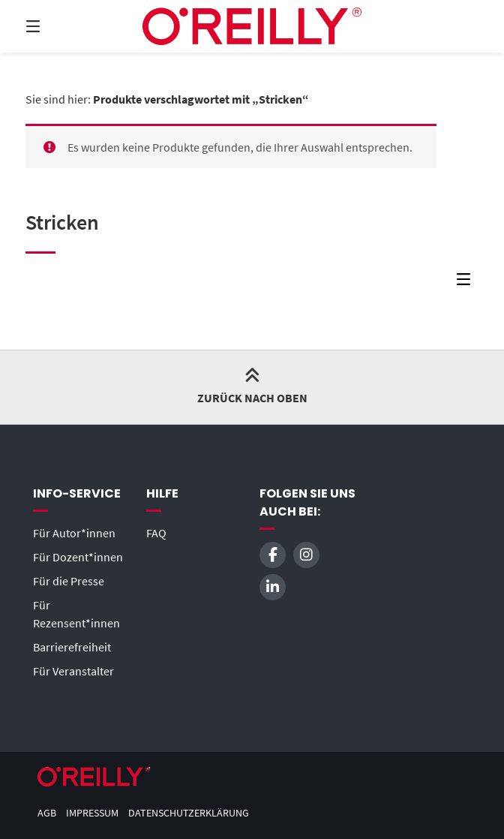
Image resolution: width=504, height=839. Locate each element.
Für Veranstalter (73, 671)
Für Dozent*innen (78, 557)
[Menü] (59, 26)
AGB (47, 813)
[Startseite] (252, 26)
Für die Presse (69, 581)
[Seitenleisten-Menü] (467, 283)
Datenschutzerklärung (189, 813)
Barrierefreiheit (72, 647)
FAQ (156, 533)
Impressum (92, 813)
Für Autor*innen (74, 533)
